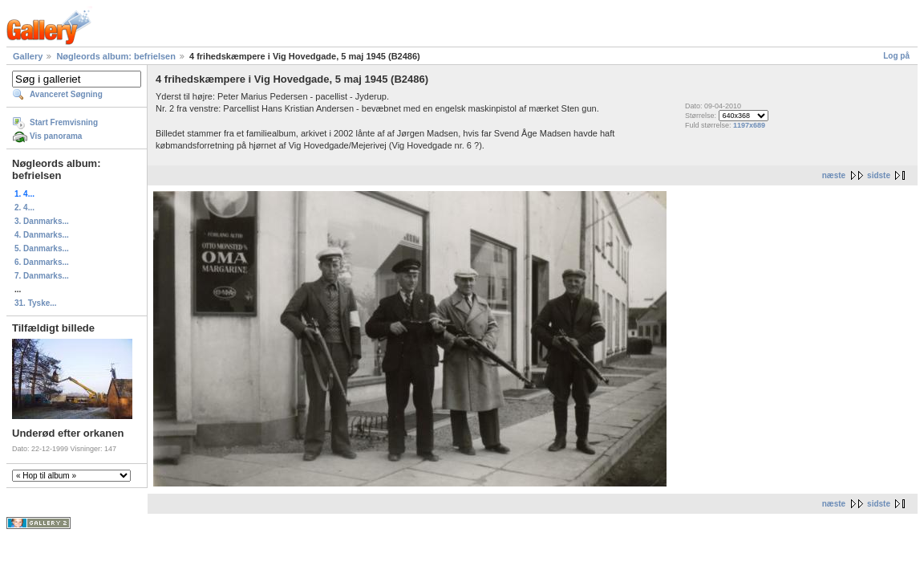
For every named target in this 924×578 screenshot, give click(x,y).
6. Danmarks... (42, 262)
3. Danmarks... (42, 221)
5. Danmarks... (42, 248)
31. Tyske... (36, 303)
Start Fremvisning (64, 122)
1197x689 (749, 125)
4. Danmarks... (42, 235)
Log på (896, 56)
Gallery (28, 56)
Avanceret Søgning (66, 94)
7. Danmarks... (42, 276)
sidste (879, 175)
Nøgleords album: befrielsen (116, 56)
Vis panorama (56, 136)
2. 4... (24, 208)
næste (834, 175)
